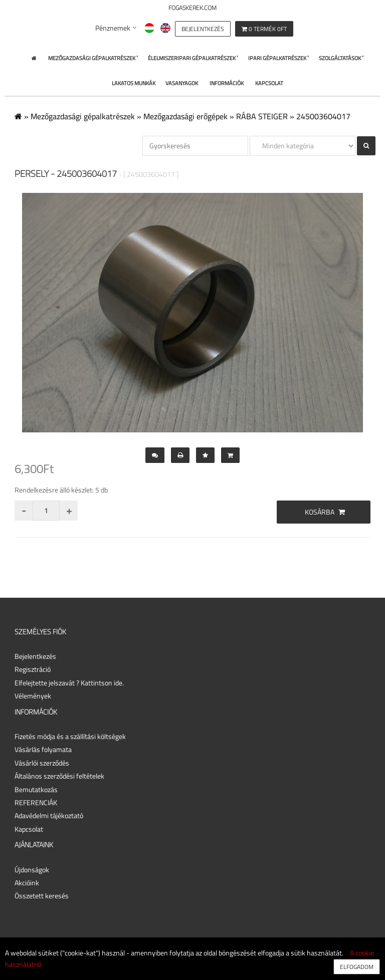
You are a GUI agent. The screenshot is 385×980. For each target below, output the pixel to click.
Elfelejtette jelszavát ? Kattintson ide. (69, 683)
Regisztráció (33, 669)
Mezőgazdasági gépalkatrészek (83, 116)
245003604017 (323, 116)
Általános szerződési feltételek (59, 776)
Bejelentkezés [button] (35, 656)
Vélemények (33, 696)
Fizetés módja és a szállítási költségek (70, 736)
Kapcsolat (269, 83)
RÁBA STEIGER (262, 116)
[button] (203, 28)
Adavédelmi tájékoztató (49, 815)
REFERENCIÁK (36, 802)
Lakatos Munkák (134, 83)
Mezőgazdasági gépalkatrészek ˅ (93, 58)
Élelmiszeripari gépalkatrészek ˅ (193, 58)
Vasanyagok (182, 83)
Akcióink (27, 883)
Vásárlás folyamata (43, 749)
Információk (227, 83)
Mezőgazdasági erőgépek (185, 116)
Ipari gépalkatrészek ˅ (278, 58)
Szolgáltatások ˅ (341, 58)
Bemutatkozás (36, 789)
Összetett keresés (42, 896)
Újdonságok (32, 870)
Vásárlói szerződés (42, 763)
